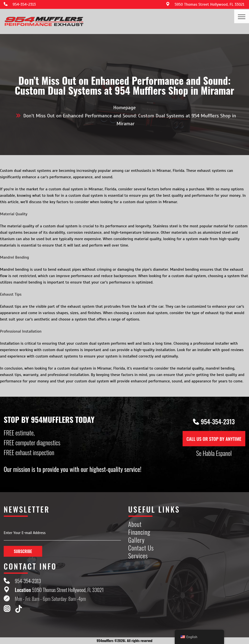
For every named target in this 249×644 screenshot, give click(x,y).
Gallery (137, 540)
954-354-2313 (24, 4)
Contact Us (141, 548)
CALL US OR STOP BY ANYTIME (214, 439)
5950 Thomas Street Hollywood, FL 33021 (210, 4)
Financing (139, 532)
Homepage (124, 108)
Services (138, 556)
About (135, 524)
